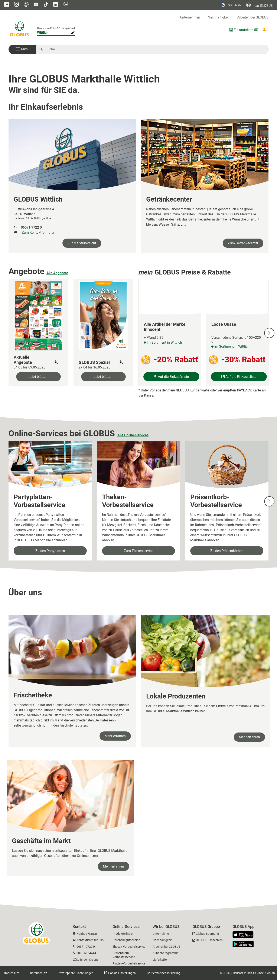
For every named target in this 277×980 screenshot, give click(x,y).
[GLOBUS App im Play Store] (243, 944)
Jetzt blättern (38, 377)
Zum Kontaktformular (38, 233)
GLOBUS (259, 5)
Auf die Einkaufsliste (171, 377)
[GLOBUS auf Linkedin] (56, 5)
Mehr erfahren (115, 736)
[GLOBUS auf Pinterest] (26, 5)
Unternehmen (190, 17)
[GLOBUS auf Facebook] (7, 5)
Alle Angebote (57, 273)
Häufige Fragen (87, 934)
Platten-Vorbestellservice (129, 963)
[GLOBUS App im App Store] (245, 935)
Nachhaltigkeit (219, 17)
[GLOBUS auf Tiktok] (46, 5)
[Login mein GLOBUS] (265, 30)
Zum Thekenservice (138, 551)
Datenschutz (38, 973)
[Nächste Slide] (269, 333)
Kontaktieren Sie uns (90, 940)
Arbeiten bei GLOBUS (253, 17)
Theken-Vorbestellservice (129, 947)
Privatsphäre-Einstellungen (76, 973)
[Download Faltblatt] (56, 362)
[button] (22, 49)
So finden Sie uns (87, 960)
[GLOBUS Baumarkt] (206, 934)
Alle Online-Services (133, 435)
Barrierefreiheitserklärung (164, 973)
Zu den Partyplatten (50, 551)
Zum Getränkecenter (243, 243)
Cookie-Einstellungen (122, 973)
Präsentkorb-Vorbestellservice (124, 955)
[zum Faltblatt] (38, 315)
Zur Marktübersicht (82, 243)
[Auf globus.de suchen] (155, 49)
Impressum (12, 973)
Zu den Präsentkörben (227, 551)
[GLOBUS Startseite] (19, 30)
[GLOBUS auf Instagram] (16, 5)
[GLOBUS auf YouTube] (36, 5)
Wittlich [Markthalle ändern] (43, 33)
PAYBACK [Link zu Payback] (231, 5)
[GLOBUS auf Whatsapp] (66, 4)
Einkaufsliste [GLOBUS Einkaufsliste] (243, 30)
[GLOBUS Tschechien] (208, 941)
